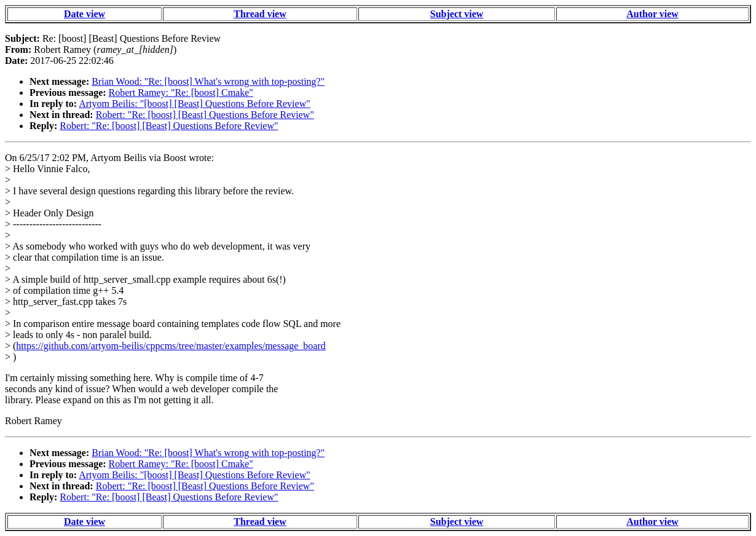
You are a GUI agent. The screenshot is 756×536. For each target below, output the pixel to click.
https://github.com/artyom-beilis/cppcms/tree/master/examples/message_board (171, 346)
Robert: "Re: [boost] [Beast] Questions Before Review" (205, 115)
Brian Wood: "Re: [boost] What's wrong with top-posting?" (208, 81)
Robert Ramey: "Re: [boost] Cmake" (181, 93)
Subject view (457, 14)
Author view (652, 14)
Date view (85, 14)
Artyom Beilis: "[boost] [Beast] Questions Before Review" (195, 104)
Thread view (260, 14)
